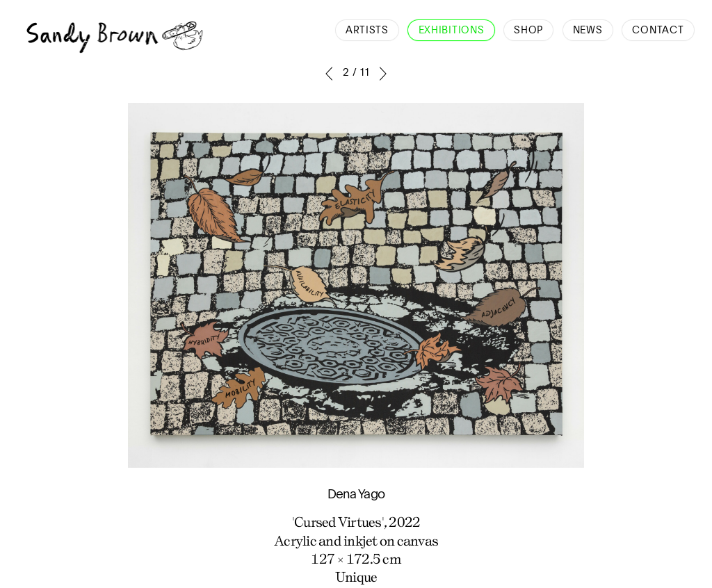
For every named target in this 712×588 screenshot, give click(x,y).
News (588, 31)
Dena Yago (356, 495)
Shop (528, 31)
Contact (658, 31)
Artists (367, 31)
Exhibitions (452, 31)
